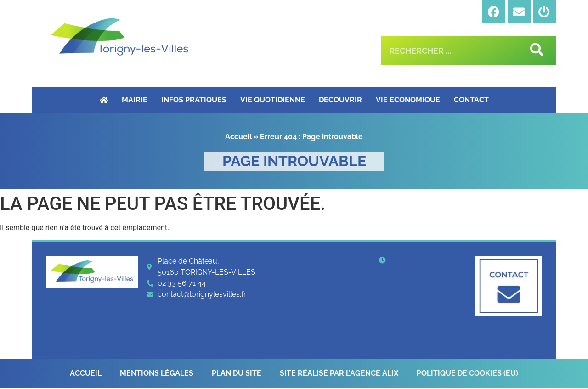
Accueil (238, 137)
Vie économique (408, 100)
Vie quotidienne (273, 100)
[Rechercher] (535, 51)
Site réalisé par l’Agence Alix (339, 374)
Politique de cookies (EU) (467, 374)
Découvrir (340, 100)
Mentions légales (157, 374)
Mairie (135, 100)
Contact (471, 100)
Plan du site (237, 374)
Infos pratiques (194, 100)
